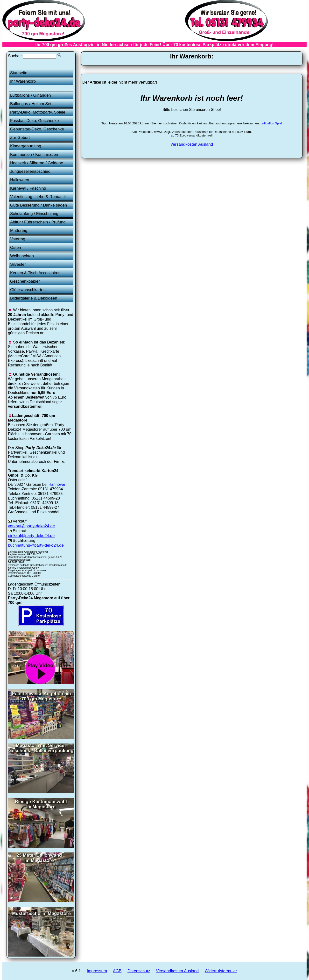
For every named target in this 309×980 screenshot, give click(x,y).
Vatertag (18, 239)
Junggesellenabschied (30, 171)
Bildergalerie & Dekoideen (34, 298)
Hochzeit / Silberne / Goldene (37, 163)
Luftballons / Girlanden (31, 95)
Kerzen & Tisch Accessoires (35, 273)
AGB (117, 971)
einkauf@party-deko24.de (31, 536)
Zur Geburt (20, 138)
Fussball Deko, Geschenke (35, 121)
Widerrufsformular (221, 971)
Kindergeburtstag (26, 146)
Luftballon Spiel (271, 123)
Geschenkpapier (25, 281)
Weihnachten (22, 256)
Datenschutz (139, 971)
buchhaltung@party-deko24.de (36, 545)
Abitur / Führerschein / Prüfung (38, 222)
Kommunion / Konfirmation (34, 154)
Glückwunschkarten (28, 290)
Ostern (16, 247)
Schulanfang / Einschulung (34, 214)
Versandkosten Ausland (192, 144)
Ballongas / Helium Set (31, 104)
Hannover (57, 484)
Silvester (18, 264)
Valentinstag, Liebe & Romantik (38, 197)
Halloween (20, 180)
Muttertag (19, 231)
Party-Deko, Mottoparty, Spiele (38, 112)
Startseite (19, 73)
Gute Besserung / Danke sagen (39, 205)
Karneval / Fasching (28, 188)
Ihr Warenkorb (23, 81)
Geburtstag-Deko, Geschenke (37, 129)
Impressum (97, 971)
